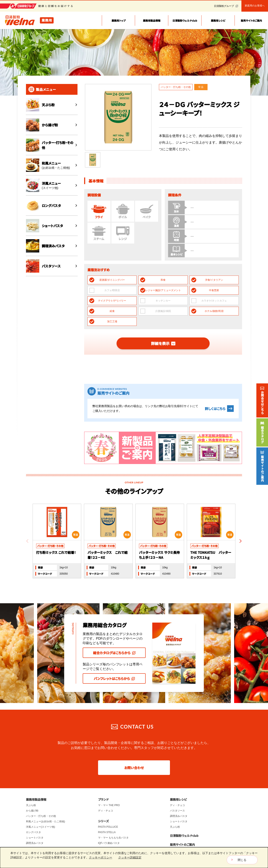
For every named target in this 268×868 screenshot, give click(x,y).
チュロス (103, 835)
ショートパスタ (35, 818)
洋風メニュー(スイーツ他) (41, 808)
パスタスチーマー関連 (38, 835)
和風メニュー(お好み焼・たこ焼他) (45, 802)
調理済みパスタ (35, 824)
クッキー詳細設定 (130, 857)
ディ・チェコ (106, 791)
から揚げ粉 (32, 791)
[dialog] (134, 858)
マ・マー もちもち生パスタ (113, 818)
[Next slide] (240, 522)
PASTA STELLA (107, 813)
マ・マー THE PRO (109, 786)
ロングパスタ (33, 813)
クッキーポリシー (101, 857)
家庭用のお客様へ (255, 6)
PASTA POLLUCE (108, 808)
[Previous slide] (28, 522)
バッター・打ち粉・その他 (41, 797)
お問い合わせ (134, 748)
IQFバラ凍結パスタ (109, 824)
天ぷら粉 (31, 786)
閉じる (242, 860)
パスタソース (33, 829)
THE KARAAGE (107, 829)
